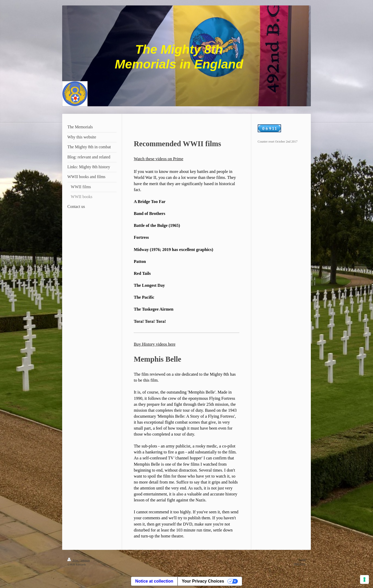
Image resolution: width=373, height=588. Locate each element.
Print (73, 560)
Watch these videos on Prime (158, 159)
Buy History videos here (155, 344)
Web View (300, 564)
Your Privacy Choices (203, 581)
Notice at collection (154, 581)
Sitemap (85, 560)
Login (302, 559)
